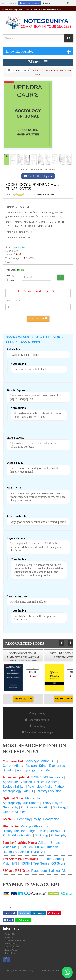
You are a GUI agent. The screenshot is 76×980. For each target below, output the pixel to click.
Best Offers (10, 953)
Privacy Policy (11, 944)
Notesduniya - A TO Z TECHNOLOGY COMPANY (47, 970)
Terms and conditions (15, 940)
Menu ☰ (38, 62)
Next (71, 643)
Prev (61, 643)
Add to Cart (38, 318)
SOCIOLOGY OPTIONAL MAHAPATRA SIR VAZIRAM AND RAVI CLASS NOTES (23, 657)
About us (9, 937)
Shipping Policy (12, 947)
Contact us (9, 934)
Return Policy (11, 950)
